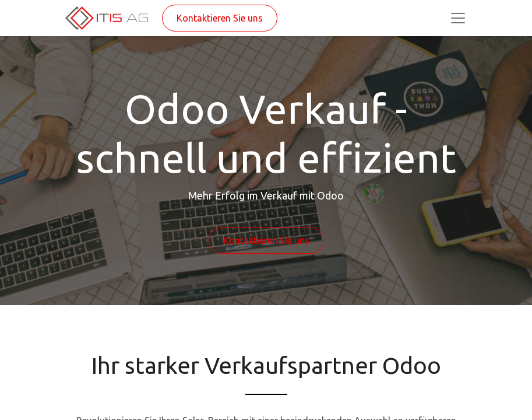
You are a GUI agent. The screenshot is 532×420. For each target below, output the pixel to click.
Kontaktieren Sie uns (220, 18)
